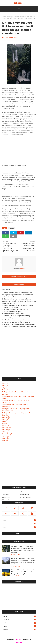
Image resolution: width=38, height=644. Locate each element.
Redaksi (6, 38)
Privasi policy (6, 500)
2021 (5, 432)
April (5, 390)
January (6, 417)
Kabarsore (19, 3)
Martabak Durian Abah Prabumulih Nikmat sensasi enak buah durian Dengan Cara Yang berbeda (23, 572)
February (6, 428)
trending (10, 17)
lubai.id (19, 643)
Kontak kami (6, 497)
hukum (19, 626)
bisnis (19, 623)
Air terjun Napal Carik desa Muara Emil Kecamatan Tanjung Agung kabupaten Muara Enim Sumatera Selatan (23, 549)
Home (4, 17)
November (7, 436)
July (5, 421)
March (5, 426)
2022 (6, 419)
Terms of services (25, 497)
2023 (5, 384)
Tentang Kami (24, 495)
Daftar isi (22, 492)
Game (19, 616)
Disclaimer (6, 495)
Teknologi (19, 620)
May (5, 388)
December (7, 434)
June (5, 386)
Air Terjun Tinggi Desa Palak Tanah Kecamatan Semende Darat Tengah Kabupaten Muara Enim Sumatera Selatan (23, 561)
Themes (18, 639)
